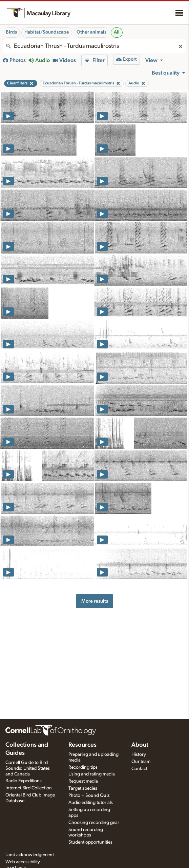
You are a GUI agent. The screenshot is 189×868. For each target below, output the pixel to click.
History (139, 754)
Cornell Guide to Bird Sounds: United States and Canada (28, 768)
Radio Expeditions (24, 781)
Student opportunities (90, 842)
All (117, 32)
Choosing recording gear (94, 823)
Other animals (91, 32)
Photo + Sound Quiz (89, 795)
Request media (83, 781)
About (140, 745)
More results (95, 601)
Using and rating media (92, 774)
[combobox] (94, 46)
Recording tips (83, 767)
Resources (82, 745)
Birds (11, 32)
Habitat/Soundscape (47, 32)
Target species (83, 788)
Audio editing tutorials (91, 803)
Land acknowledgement (30, 855)
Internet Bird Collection (29, 788)
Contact (139, 769)
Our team (141, 762)
